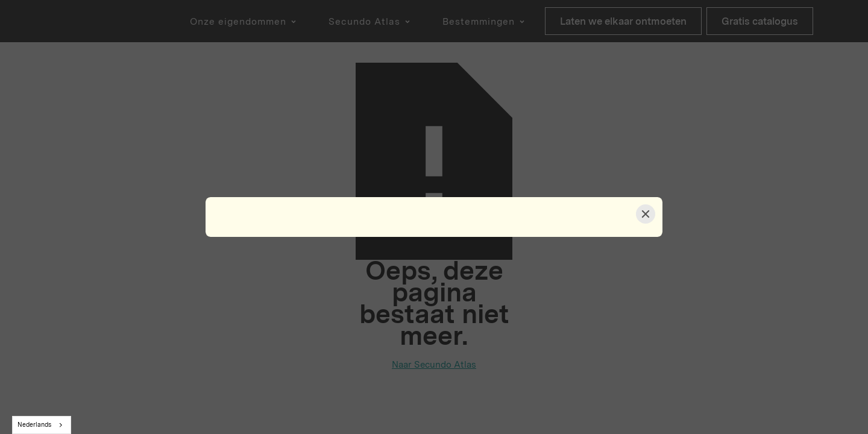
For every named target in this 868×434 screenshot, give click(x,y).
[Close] (646, 214)
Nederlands (34, 425)
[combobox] (42, 425)
